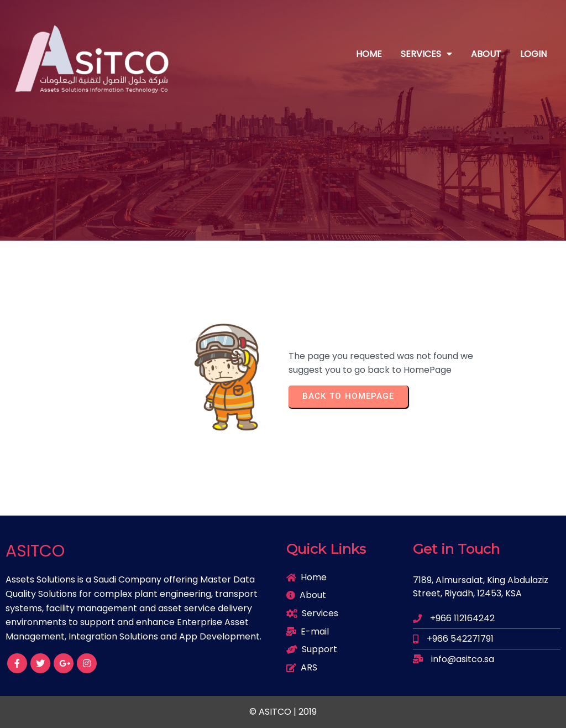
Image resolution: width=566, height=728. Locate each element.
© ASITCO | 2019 (283, 712)
